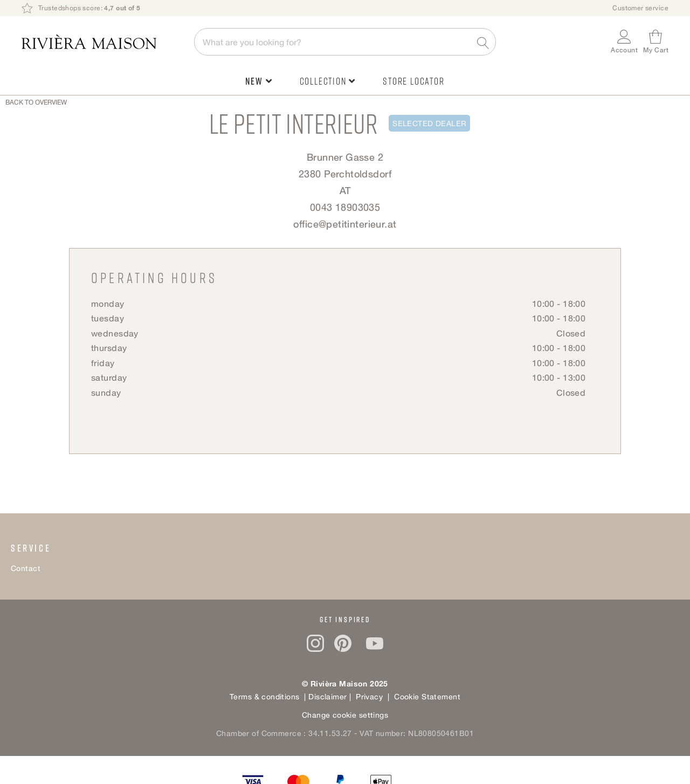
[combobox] (345, 42)
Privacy (368, 696)
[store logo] (102, 42)
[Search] (484, 42)
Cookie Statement (427, 696)
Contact (26, 568)
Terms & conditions (265, 696)
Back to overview (36, 102)
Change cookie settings (345, 715)
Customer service (640, 8)
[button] (624, 42)
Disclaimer (329, 696)
